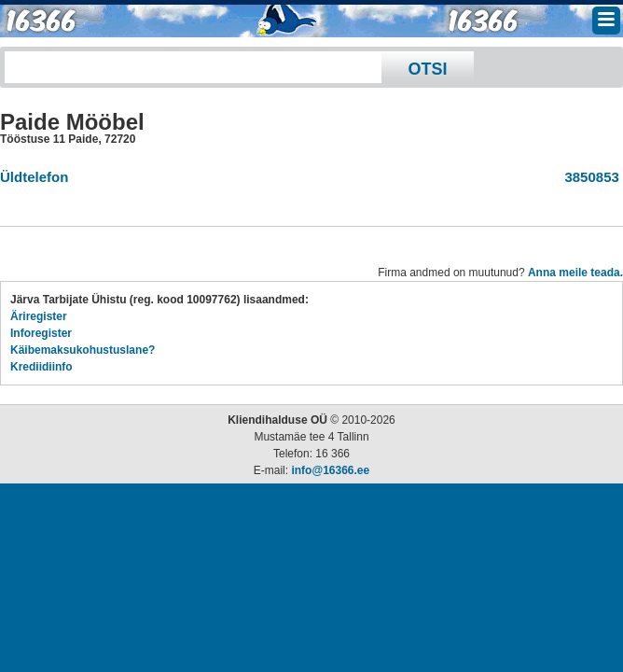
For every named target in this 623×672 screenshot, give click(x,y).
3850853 (588, 177)
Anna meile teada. (575, 273)
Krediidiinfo (42, 367)
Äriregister (39, 316)
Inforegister (41, 333)
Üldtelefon (34, 177)
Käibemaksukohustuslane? (83, 350)
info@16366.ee (330, 470)
